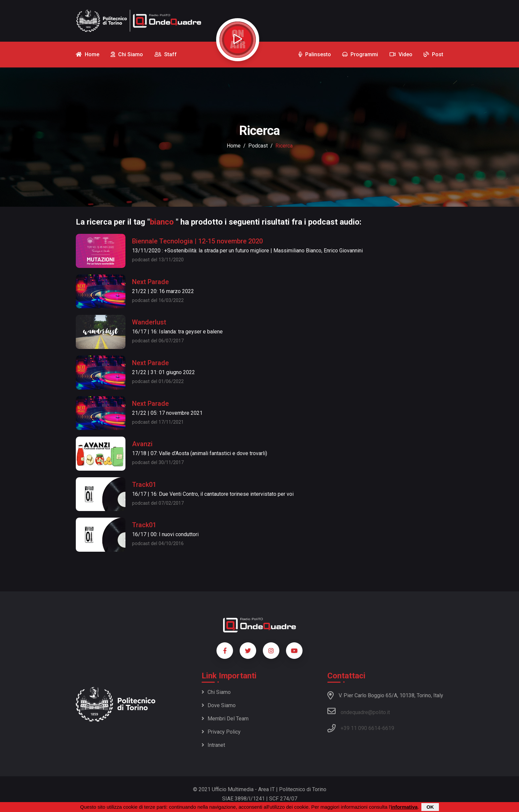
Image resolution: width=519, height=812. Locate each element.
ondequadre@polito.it (359, 711)
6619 (388, 728)
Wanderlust (149, 322)
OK (430, 807)
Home (234, 146)
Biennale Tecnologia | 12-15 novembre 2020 (197, 241)
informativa (404, 807)
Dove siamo (219, 705)
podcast (258, 146)
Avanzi (142, 444)
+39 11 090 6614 (360, 728)
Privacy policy (221, 732)
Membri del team (225, 719)
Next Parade (150, 282)
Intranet (213, 745)
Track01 (144, 485)
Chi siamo (216, 692)
